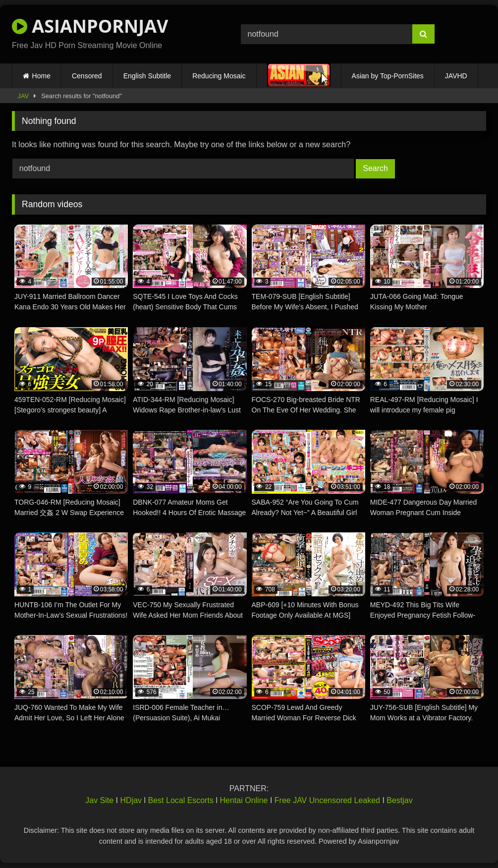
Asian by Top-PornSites (388, 76)
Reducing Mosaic (219, 76)
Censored (87, 76)
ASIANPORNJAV (90, 26)
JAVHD (456, 76)
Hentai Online (244, 800)
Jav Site (99, 800)
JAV (24, 96)
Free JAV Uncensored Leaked (327, 800)
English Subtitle (147, 76)
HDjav (131, 800)
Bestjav (399, 800)
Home (41, 76)
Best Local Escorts (181, 800)
